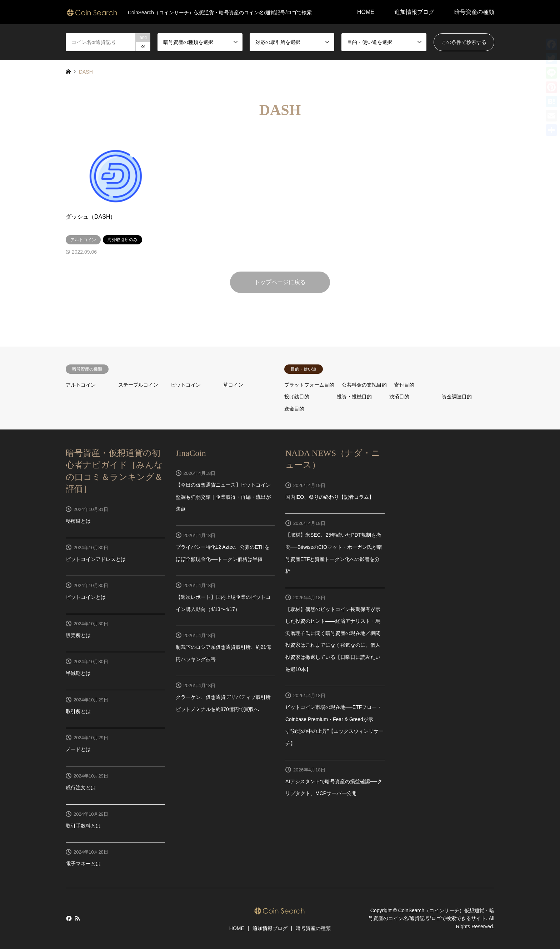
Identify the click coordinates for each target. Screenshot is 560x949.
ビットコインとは (86, 597)
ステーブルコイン (138, 385)
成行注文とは (81, 787)
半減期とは (78, 673)
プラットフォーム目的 (309, 385)
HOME (366, 12)
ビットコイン (186, 385)
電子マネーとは (83, 864)
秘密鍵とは (78, 521)
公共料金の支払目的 (364, 385)
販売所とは (78, 635)
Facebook (68, 918)
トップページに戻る (280, 282)
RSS (77, 918)
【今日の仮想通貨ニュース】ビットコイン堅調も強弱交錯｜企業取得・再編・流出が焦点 (223, 497)
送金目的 (294, 409)
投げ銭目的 (297, 397)
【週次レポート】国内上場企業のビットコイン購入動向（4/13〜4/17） (223, 603)
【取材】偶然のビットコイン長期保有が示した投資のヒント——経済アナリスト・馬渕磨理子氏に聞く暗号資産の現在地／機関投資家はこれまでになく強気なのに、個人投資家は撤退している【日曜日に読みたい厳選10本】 (333, 639)
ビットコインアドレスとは (96, 559)
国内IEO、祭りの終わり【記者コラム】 (330, 497)
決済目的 (399, 397)
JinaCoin (191, 453)
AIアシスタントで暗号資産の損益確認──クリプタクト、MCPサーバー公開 (334, 787)
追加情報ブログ (414, 12)
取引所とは (78, 711)
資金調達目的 (457, 397)
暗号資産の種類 (474, 12)
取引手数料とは (83, 826)
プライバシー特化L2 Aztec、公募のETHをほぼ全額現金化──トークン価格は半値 (223, 553)
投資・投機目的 (354, 397)
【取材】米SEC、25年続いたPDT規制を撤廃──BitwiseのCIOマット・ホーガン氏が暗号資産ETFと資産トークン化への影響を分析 (334, 553)
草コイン (233, 385)
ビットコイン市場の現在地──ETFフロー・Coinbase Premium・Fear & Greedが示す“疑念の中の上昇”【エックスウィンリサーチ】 (334, 725)
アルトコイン (81, 385)
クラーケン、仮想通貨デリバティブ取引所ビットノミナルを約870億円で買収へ (223, 703)
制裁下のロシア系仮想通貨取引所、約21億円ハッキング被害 (224, 653)
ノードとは (78, 749)
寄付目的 (404, 385)
